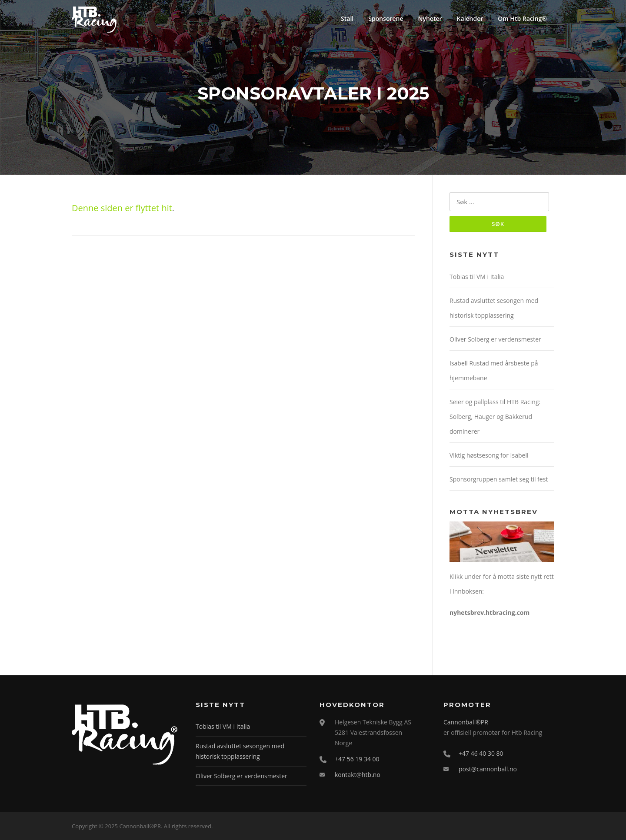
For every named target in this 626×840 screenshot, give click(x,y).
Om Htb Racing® (522, 18)
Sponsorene (386, 18)
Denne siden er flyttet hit (122, 208)
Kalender (470, 18)
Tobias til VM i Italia (477, 277)
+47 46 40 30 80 (481, 753)
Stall (347, 18)
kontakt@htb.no (358, 775)
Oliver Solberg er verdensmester (495, 339)
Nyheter (430, 18)
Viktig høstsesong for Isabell (489, 455)
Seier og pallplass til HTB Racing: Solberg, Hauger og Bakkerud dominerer (495, 417)
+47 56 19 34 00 (357, 759)
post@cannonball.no (488, 769)
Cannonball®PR (466, 722)
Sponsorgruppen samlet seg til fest (499, 479)
